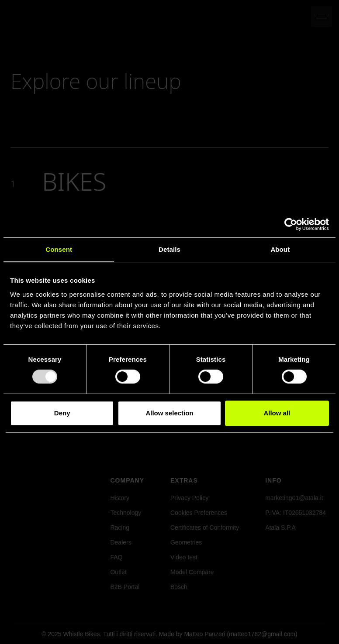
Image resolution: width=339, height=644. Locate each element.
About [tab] (280, 249)
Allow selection (169, 413)
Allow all (277, 413)
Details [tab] (169, 249)
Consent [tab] (59, 249)
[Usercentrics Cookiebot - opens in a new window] (291, 224)
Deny (62, 413)
